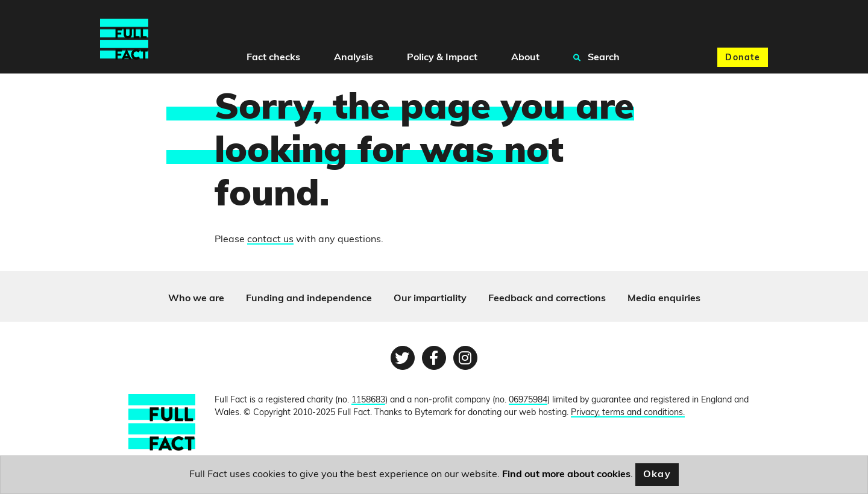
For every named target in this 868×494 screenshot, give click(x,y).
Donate (743, 58)
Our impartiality (430, 299)
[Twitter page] (403, 358)
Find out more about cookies (566, 475)
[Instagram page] (465, 358)
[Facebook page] (434, 358)
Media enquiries (664, 299)
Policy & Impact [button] (442, 58)
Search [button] (596, 57)
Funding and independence (309, 299)
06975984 (528, 400)
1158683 (368, 400)
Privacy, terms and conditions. (628, 413)
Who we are (196, 299)
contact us (270, 240)
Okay (657, 475)
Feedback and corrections (547, 299)
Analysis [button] (354, 58)
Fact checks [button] (273, 58)
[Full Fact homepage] (124, 39)
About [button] (525, 58)
